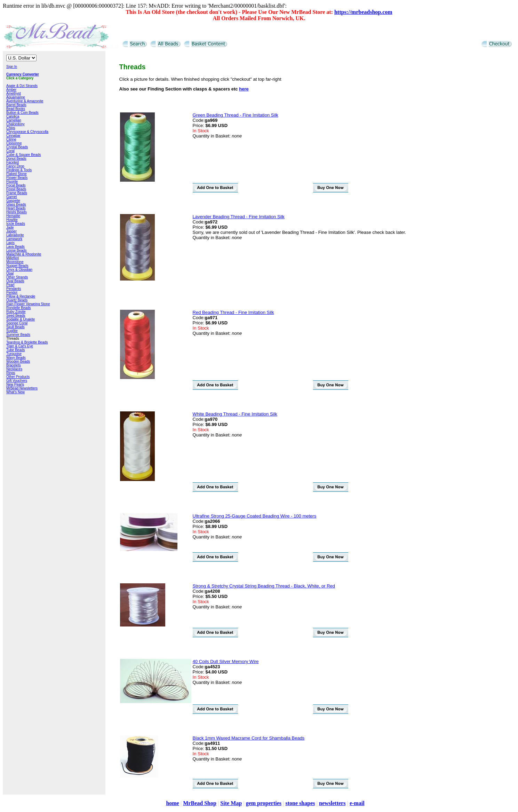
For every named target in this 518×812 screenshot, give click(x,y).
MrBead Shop (200, 803)
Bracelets (14, 365)
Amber (11, 90)
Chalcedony (15, 124)
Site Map (231, 803)
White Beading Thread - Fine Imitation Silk (235, 414)
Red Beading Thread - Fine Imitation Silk (233, 312)
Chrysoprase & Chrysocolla (27, 132)
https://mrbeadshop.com (363, 12)
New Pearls (15, 384)
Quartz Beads (17, 300)
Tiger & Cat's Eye (20, 346)
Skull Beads (15, 327)
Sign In (12, 67)
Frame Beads (17, 193)
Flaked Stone (17, 174)
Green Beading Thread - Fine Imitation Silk (236, 115)
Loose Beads (16, 250)
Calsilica (13, 116)
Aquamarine (16, 97)
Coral (10, 151)
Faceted (13, 162)
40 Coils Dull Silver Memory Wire (226, 661)
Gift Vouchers (17, 381)
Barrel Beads (16, 105)
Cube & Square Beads (24, 155)
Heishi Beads (17, 212)
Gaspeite (13, 201)
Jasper (11, 231)
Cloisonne (14, 143)
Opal (10, 273)
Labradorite (15, 235)
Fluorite (12, 182)
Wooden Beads (18, 361)
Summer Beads (18, 335)
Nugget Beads (17, 266)
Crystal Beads (17, 147)
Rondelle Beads (19, 308)
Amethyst (14, 93)
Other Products (18, 377)
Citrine (11, 139)
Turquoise (14, 354)
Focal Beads (16, 185)
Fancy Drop (15, 166)
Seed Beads (16, 316)
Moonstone (15, 262)
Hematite (13, 216)
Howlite (12, 220)
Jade (10, 227)
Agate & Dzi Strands (22, 86)
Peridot (12, 293)
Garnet (12, 197)
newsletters (332, 803)
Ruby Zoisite (16, 312)
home (172, 803)
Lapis (10, 243)
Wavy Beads (16, 358)
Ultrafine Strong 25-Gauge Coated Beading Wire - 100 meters (255, 516)
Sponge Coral (17, 323)
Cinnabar (13, 136)
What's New (15, 392)
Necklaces (14, 369)
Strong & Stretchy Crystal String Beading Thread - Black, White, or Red (264, 586)
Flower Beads (17, 178)
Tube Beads (16, 350)
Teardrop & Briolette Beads (27, 342)
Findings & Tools (19, 170)
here (244, 89)
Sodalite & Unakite (21, 319)
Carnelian (14, 120)
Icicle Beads (16, 224)
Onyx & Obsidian (19, 270)
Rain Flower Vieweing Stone (28, 304)
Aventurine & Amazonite (25, 101)
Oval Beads (15, 281)
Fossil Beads (16, 189)
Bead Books (16, 109)
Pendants (14, 289)
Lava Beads (15, 247)
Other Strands (17, 277)
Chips (11, 128)
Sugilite (12, 331)
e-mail (357, 803)
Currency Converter (23, 74)
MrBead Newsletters (22, 388)
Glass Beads (16, 204)
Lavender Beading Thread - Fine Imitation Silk (239, 217)
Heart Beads (16, 208)
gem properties (264, 803)
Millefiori (13, 258)
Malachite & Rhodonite (24, 254)
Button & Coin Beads (22, 113)
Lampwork (14, 239)
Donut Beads (16, 159)
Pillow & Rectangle (21, 296)
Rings (11, 373)
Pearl (10, 285)
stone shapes (300, 803)
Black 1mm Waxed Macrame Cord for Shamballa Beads (249, 738)
